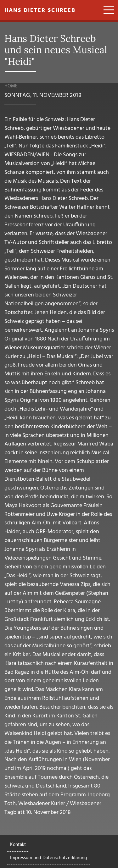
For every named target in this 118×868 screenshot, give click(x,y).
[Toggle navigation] (107, 11)
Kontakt (18, 845)
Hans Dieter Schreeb (40, 11)
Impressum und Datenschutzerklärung (48, 858)
